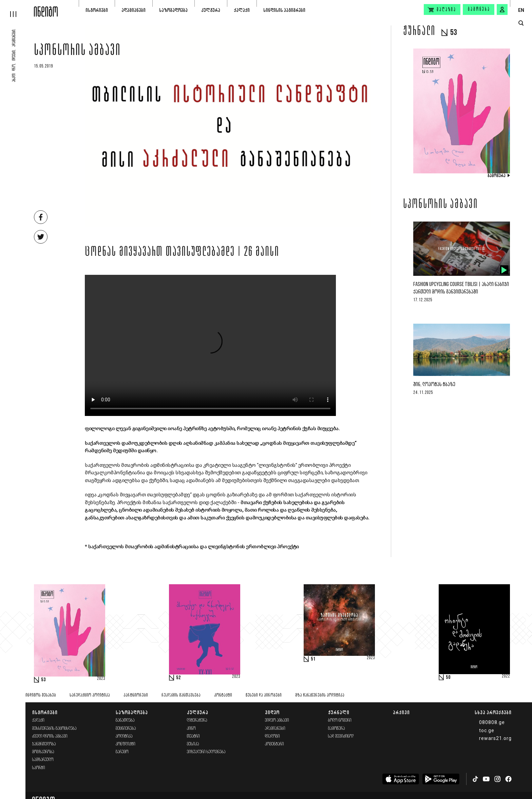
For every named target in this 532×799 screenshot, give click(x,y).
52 (178, 678)
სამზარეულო (43, 760)
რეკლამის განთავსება (181, 695)
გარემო (122, 752)
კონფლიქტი (126, 744)
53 (43, 680)
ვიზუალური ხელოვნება (206, 752)
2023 (101, 679)
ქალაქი (242, 10)
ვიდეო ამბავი (277, 720)
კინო (191, 729)
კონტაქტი (223, 695)
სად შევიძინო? (341, 736)
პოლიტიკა (124, 736)
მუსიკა (193, 744)
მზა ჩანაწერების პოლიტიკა (320, 695)
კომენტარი (274, 744)
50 (448, 678)
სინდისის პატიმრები (284, 10)
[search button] (521, 23)
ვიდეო (272, 712)
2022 (506, 677)
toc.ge (487, 730)
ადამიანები (134, 10)
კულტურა (211, 10)
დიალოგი (272, 736)
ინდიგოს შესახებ (41, 695)
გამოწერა (479, 9)
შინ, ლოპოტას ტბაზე (434, 385)
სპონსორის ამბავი (77, 52)
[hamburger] (17, 8)
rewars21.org (495, 738)
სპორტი (39, 768)
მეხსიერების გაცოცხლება (54, 729)
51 (313, 659)
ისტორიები (97, 10)
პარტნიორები (136, 695)
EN (521, 10)
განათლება (125, 720)
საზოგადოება (173, 10)
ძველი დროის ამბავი (50, 736)
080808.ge (492, 722)
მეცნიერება (126, 729)
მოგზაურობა (43, 752)
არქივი (401, 712)
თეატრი (193, 736)
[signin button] (502, 9)
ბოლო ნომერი (340, 720)
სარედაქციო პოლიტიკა (90, 695)
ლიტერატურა (197, 720)
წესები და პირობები (264, 695)
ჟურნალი (339, 712)
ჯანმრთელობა (44, 744)
